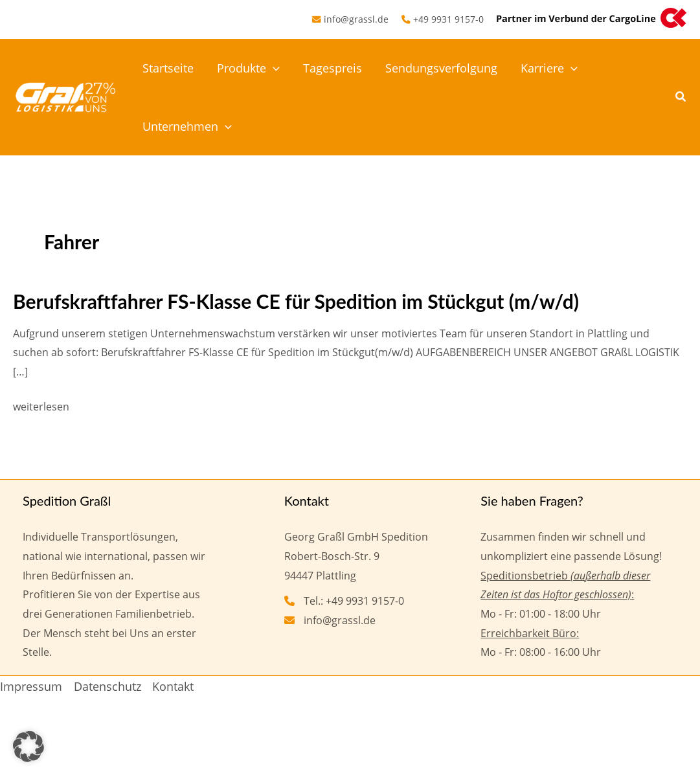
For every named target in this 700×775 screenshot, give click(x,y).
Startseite (168, 68)
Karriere (549, 68)
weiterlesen (41, 407)
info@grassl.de (356, 19)
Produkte (248, 68)
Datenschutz (107, 686)
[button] (273, 68)
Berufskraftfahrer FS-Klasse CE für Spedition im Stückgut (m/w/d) (296, 301)
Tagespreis (333, 68)
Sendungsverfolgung (441, 68)
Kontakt (173, 686)
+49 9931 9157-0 (448, 19)
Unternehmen (187, 126)
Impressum (31, 686)
